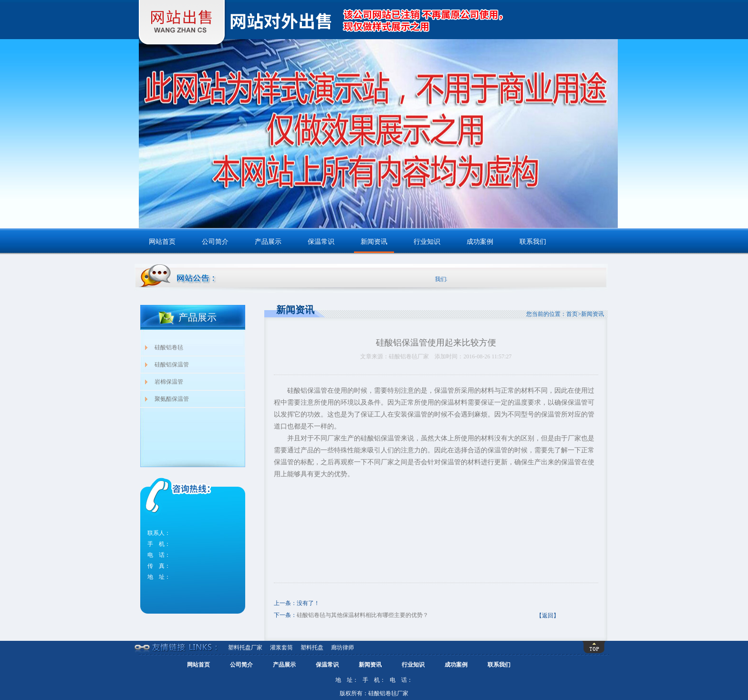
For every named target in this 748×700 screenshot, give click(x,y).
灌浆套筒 (281, 648)
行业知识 (427, 242)
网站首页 (162, 242)
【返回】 (548, 616)
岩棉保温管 (169, 382)
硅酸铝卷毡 (169, 347)
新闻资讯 (374, 242)
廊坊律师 (343, 648)
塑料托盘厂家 (245, 648)
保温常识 (321, 242)
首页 (572, 314)
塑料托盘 (312, 648)
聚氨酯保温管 (172, 399)
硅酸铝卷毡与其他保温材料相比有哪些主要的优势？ (363, 615)
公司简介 (215, 242)
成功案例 (480, 242)
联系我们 (533, 242)
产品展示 (268, 242)
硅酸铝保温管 (172, 365)
